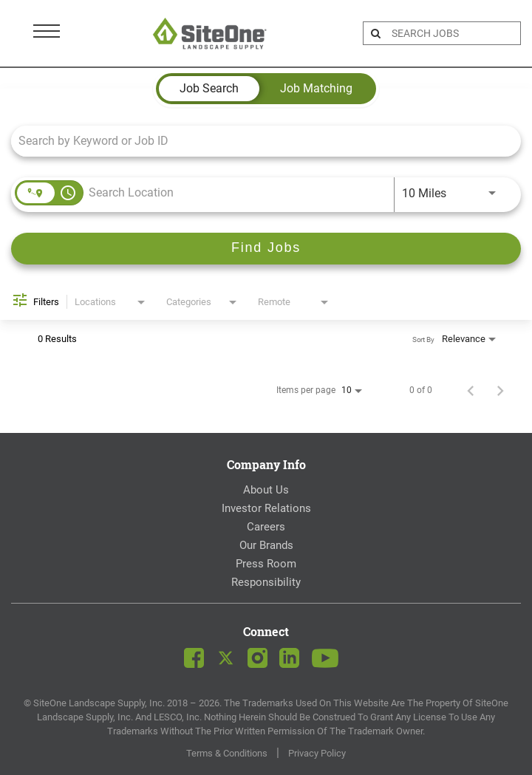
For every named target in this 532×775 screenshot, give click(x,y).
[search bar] (454, 33)
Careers (266, 527)
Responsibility (266, 582)
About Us (266, 490)
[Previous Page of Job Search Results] (471, 390)
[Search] (266, 249)
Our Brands (266, 545)
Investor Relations (266, 508)
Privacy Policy (317, 753)
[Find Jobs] (266, 249)
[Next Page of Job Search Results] (500, 390)
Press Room (266, 564)
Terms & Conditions (227, 753)
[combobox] (259, 141)
